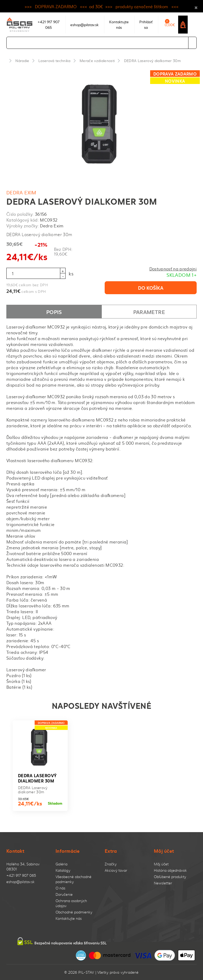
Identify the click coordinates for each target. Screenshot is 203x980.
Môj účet (161, 864)
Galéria (61, 864)
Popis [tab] (54, 312)
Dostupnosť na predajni (173, 269)
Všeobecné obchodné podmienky (73, 879)
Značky (111, 864)
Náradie (22, 60)
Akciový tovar (116, 870)
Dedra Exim (21, 192)
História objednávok (170, 870)
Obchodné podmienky (74, 912)
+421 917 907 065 (21, 875)
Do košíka (151, 288)
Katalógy (63, 870)
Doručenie (64, 894)
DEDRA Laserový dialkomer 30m (152, 60)
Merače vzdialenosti (97, 60)
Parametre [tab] (149, 312)
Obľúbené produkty (170, 877)
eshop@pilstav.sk (20, 882)
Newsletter (163, 883)
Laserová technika (54, 60)
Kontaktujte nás (69, 918)
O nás (60, 888)
